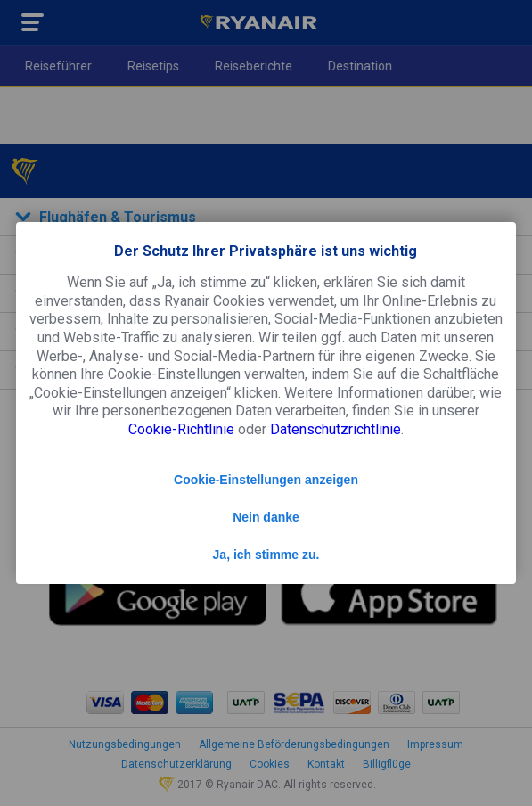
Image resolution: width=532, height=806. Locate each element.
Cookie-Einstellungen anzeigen (266, 480)
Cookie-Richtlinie (181, 429)
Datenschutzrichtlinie (336, 429)
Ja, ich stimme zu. (266, 555)
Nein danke (266, 517)
